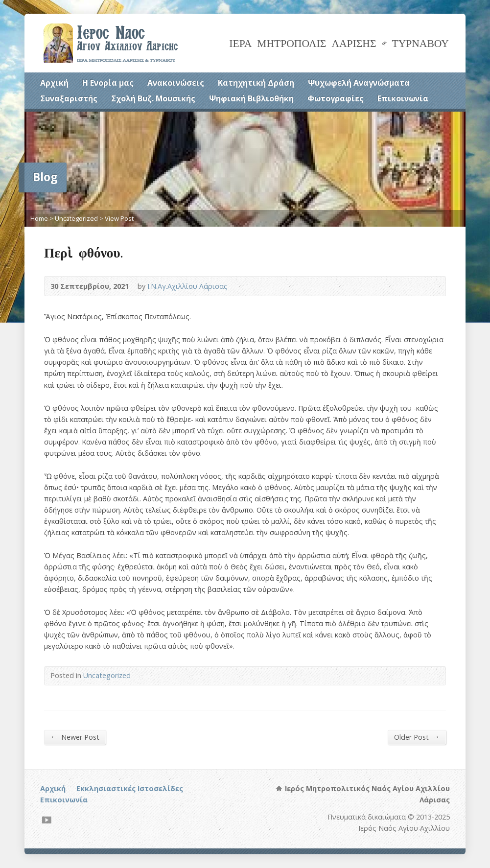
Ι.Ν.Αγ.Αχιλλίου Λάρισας (187, 286)
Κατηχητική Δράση (256, 83)
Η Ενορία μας (108, 83)
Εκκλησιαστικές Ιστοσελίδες (130, 788)
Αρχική (54, 83)
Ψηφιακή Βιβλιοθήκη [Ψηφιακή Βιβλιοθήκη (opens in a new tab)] (251, 98)
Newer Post (75, 737)
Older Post (417, 737)
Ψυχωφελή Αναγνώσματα (359, 83)
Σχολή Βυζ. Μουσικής (153, 98)
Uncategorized (76, 218)
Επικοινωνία (403, 98)
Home (39, 218)
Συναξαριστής (69, 98)
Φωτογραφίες (336, 98)
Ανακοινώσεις (176, 83)
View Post (119, 218)
